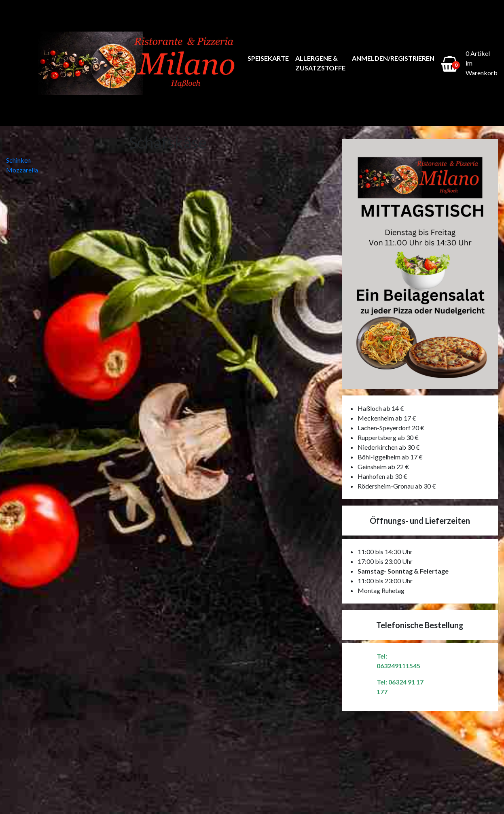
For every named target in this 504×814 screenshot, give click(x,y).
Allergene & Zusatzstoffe (320, 63)
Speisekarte (268, 58)
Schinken (18, 160)
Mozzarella (22, 170)
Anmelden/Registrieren (393, 58)
